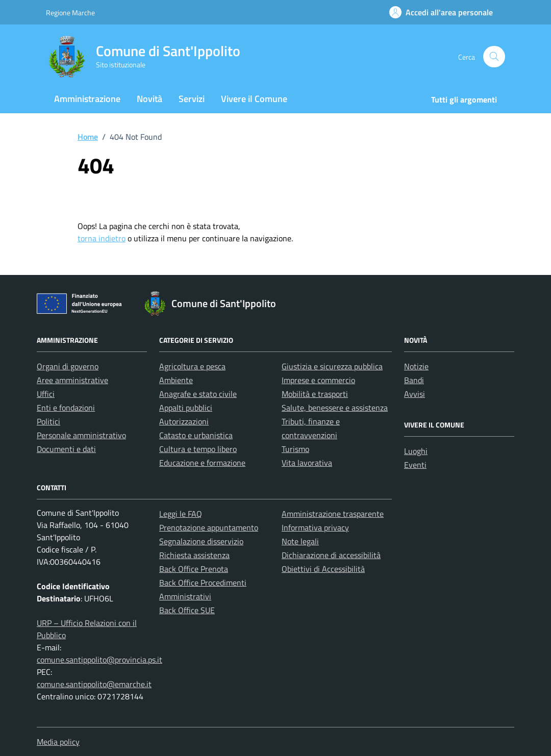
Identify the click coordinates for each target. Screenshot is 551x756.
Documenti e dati (66, 449)
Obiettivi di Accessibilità (323, 569)
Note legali (300, 541)
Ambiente (176, 380)
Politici (48, 421)
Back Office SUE (187, 610)
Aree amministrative (72, 380)
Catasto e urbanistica (196, 435)
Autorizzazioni (184, 421)
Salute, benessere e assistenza (335, 408)
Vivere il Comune (254, 99)
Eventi (415, 465)
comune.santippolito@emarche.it (94, 684)
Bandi (414, 380)
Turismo (295, 449)
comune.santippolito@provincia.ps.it (99, 660)
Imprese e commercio (318, 380)
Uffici (46, 394)
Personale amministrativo (81, 435)
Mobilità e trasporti (315, 394)
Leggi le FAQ (181, 514)
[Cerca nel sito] (494, 57)
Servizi (192, 99)
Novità (149, 99)
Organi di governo (68, 366)
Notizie (416, 366)
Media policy (58, 742)
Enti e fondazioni (66, 408)
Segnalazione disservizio (201, 541)
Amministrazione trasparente (333, 514)
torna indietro (102, 238)
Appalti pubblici (186, 408)
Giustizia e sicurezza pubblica (332, 366)
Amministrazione (87, 99)
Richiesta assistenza (194, 555)
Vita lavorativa (307, 463)
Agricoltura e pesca (192, 366)
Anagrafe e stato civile (198, 394)
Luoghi (416, 451)
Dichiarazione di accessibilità (331, 555)
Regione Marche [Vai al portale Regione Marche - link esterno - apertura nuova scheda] (70, 12)
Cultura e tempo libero (198, 449)
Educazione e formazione (202, 463)
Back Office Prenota (194, 569)
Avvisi (415, 394)
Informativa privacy (315, 527)
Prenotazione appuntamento (209, 527)
